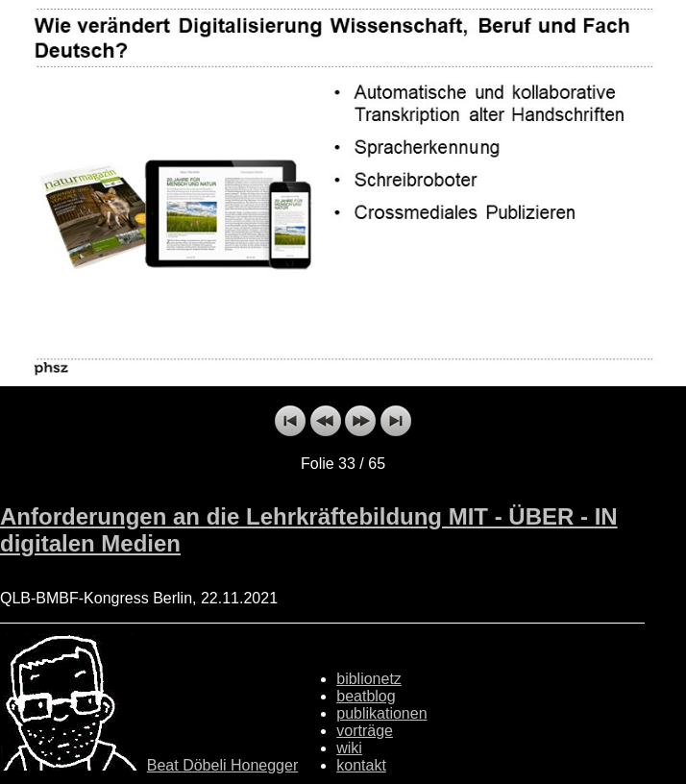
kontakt (361, 765)
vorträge (365, 731)
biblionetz (369, 679)
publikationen (381, 713)
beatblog (366, 696)
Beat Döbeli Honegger (222, 765)
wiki (349, 748)
